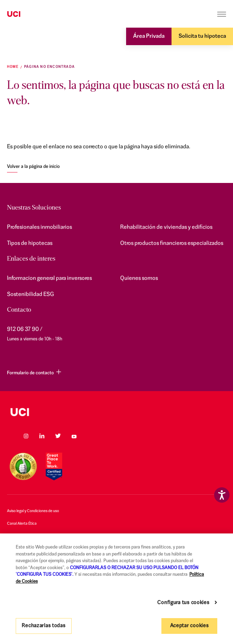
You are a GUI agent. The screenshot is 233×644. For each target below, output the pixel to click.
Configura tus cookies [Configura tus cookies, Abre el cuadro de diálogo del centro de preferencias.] (183, 603)
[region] (116, 589)
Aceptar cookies (190, 626)
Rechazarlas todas (43, 626)
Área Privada (149, 36)
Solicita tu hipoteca (202, 36)
